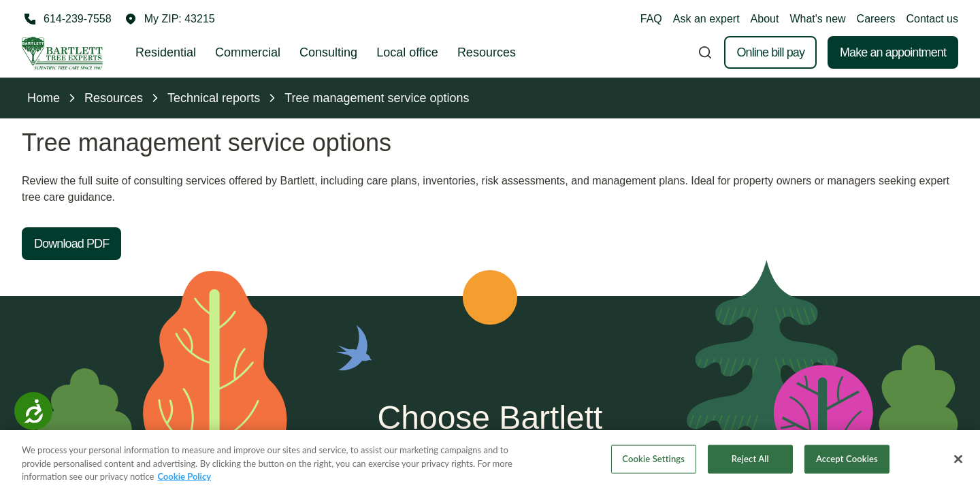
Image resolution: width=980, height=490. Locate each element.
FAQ (651, 19)
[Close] (958, 463)
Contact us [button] (932, 19)
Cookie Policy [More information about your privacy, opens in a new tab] (184, 480)
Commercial (248, 52)
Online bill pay (770, 52)
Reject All (750, 463)
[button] (170, 19)
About (765, 19)
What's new (817, 19)
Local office (407, 52)
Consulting (328, 52)
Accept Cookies (847, 463)
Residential (166, 52)
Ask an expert (706, 19)
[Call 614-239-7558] (67, 19)
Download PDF (71, 244)
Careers (876, 19)
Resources (487, 52)
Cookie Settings (653, 463)
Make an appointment (893, 52)
